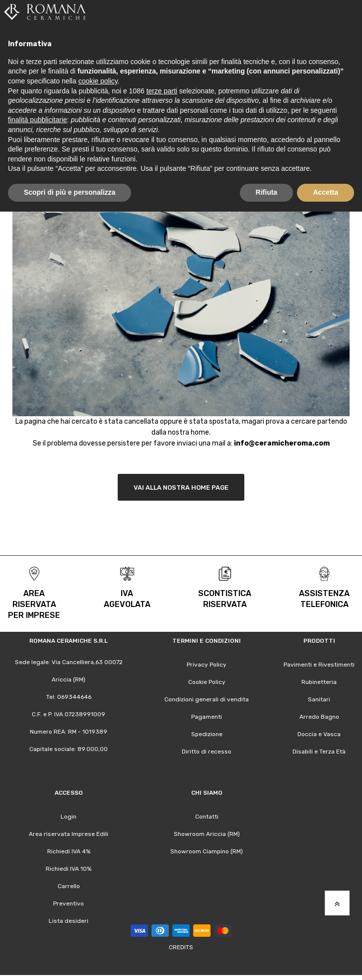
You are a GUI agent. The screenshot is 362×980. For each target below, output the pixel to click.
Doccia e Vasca (319, 734)
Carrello (69, 886)
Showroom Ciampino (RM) (207, 851)
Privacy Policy (207, 665)
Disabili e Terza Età (319, 752)
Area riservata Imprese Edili (69, 834)
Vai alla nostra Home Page (181, 488)
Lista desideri (69, 921)
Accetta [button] (326, 192)
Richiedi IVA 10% (69, 869)
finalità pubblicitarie (37, 120)
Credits (181, 947)
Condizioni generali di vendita (207, 699)
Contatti (207, 817)
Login (69, 817)
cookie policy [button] (98, 81)
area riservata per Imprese (34, 604)
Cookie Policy (207, 682)
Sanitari (319, 699)
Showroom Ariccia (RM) (207, 834)
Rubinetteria (319, 682)
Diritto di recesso (207, 752)
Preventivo (69, 904)
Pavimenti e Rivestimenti (319, 665)
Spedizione (207, 734)
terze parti (162, 91)
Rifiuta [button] (267, 192)
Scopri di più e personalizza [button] (70, 192)
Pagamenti (207, 717)
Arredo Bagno (319, 717)
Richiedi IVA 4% (69, 851)
